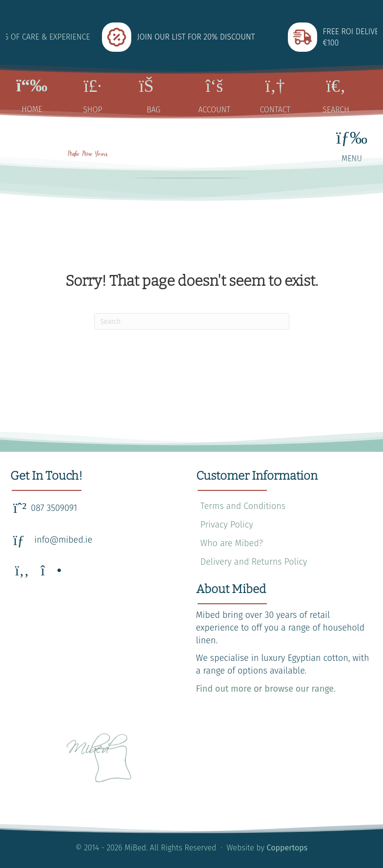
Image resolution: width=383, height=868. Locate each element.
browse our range (299, 689)
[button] (22, 571)
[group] (192, 37)
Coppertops (287, 848)
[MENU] (352, 145)
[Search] (192, 321)
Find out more (224, 689)
